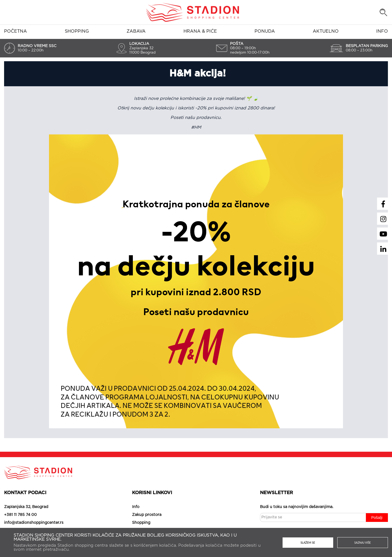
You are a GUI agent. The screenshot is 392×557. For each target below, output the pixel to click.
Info (382, 31)
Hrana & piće (200, 31)
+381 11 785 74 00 (20, 515)
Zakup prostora (147, 515)
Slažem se (308, 543)
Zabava (136, 31)
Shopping (77, 31)
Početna (16, 31)
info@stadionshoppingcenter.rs (34, 523)
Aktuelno (326, 31)
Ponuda (265, 31)
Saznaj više (363, 543)
